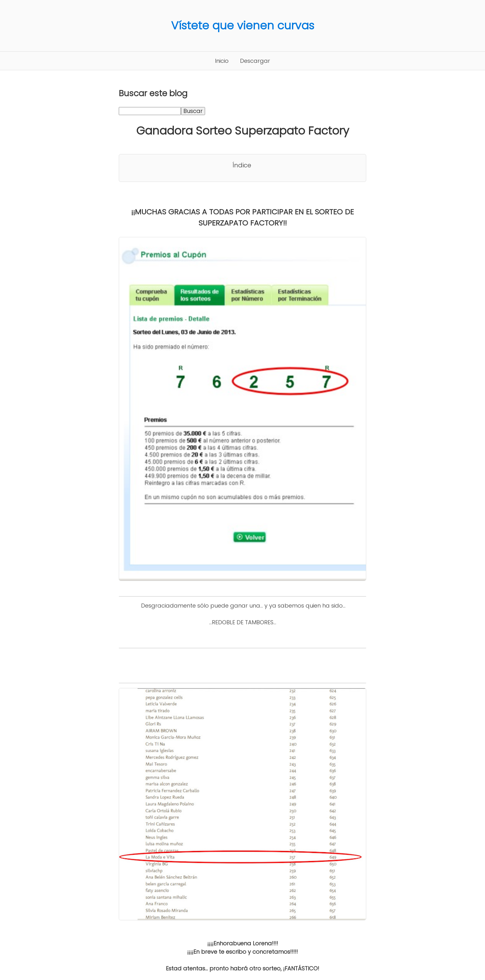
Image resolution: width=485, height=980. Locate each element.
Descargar (255, 61)
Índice (242, 165)
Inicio (222, 61)
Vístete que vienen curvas (243, 26)
